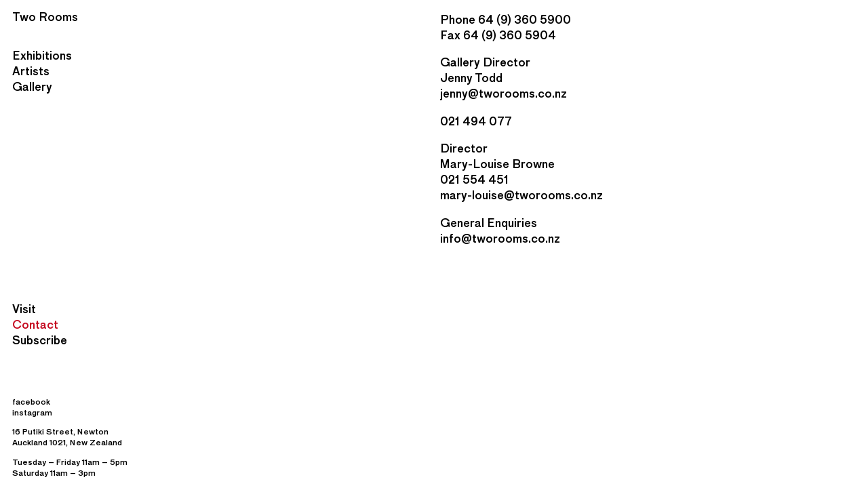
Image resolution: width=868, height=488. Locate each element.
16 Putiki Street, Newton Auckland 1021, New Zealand (67, 437)
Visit (24, 309)
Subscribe (40, 340)
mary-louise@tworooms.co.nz (521, 195)
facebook (31, 402)
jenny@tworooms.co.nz (504, 93)
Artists (31, 71)
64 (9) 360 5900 (525, 19)
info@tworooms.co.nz (500, 238)
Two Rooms (45, 17)
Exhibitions (42, 55)
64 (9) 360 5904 (510, 35)
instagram (32, 412)
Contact (35, 324)
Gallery (32, 86)
